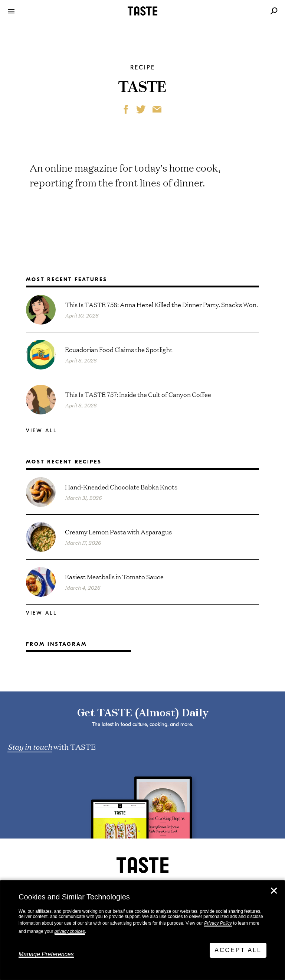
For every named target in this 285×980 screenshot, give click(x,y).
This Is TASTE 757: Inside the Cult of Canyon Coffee (138, 394)
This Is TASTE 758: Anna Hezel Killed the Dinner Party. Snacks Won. (161, 304)
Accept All (238, 950)
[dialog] (142, 930)
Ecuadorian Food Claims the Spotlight (119, 349)
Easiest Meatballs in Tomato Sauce (114, 577)
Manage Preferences (46, 954)
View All (42, 431)
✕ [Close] (274, 891)
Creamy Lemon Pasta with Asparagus (118, 532)
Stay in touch (30, 746)
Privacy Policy (218, 923)
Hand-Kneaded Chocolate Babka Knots (121, 487)
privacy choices (70, 931)
